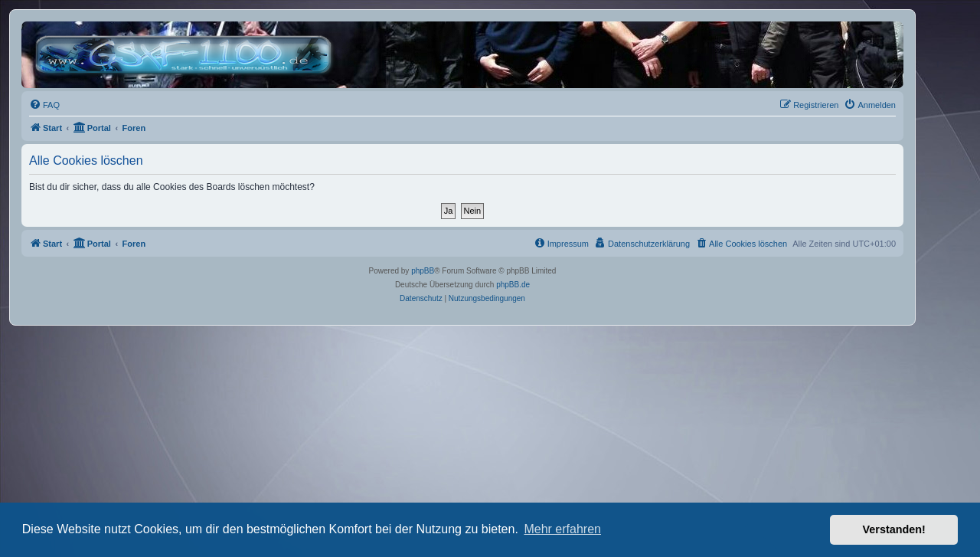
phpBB (423, 271)
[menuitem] (44, 105)
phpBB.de (513, 285)
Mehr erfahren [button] (562, 529)
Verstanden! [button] (894, 529)
